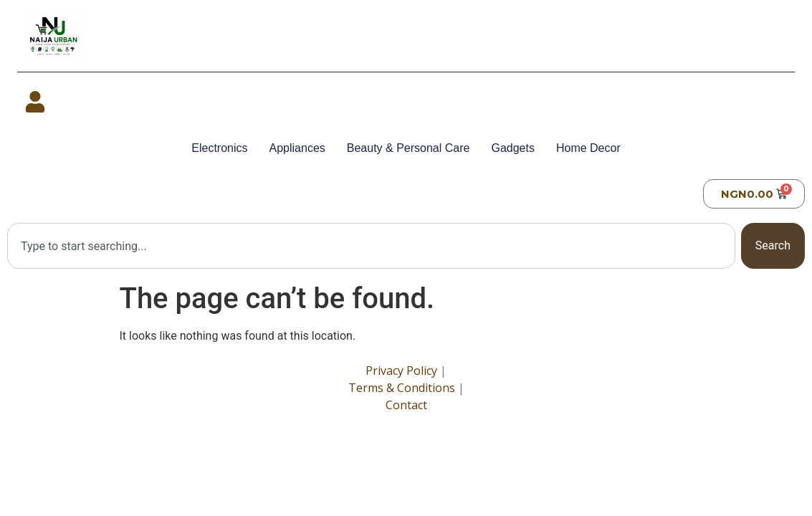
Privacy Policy (401, 371)
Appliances (297, 148)
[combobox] (371, 246)
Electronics (219, 148)
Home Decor (588, 148)
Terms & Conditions (402, 388)
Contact (406, 405)
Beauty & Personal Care (409, 148)
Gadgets (512, 148)
